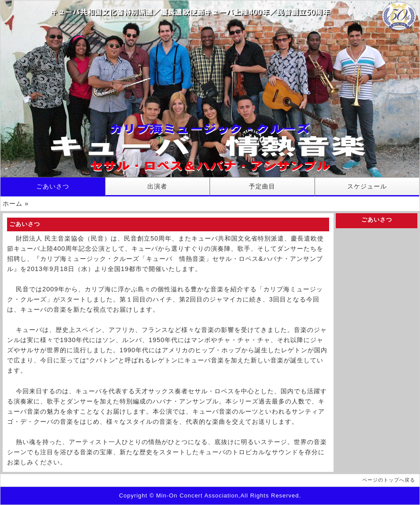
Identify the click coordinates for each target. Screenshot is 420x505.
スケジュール (367, 186)
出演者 (157, 186)
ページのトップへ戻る (389, 480)
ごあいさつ (53, 186)
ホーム (13, 204)
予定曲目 (262, 186)
